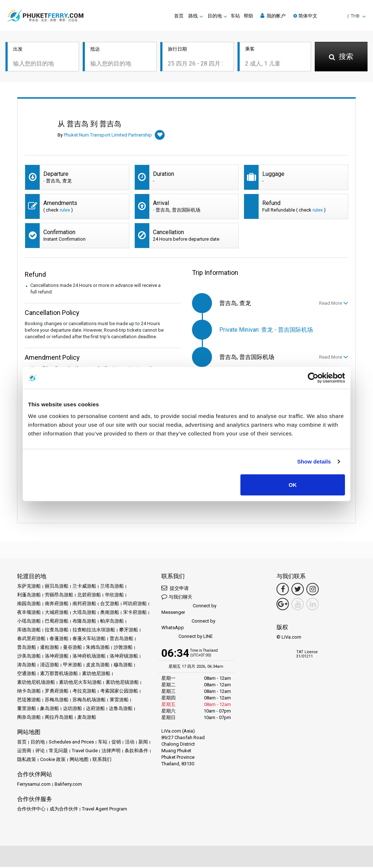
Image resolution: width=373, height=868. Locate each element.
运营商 (24, 752)
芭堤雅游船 (29, 701)
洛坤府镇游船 (124, 657)
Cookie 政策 (53, 760)
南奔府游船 (57, 605)
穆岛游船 (123, 666)
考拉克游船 (84, 692)
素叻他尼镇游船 (122, 683)
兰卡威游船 (84, 587)
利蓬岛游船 (29, 596)
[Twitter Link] (298, 590)
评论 (40, 752)
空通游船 (27, 674)
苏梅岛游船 (57, 701)
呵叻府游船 (135, 605)
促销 (116, 743)
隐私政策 (27, 760)
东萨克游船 (29, 587)
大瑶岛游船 (84, 613)
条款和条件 (136, 752)
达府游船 (95, 709)
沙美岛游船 (29, 657)
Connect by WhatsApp (188, 625)
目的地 (38, 743)
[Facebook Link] (283, 590)
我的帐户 (273, 16)
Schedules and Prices (71, 743)
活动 (130, 743)
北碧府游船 (89, 596)
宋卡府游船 (135, 613)
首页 (179, 16)
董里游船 (27, 709)
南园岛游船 (29, 605)
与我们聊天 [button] (177, 598)
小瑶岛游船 (29, 622)
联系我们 (102, 760)
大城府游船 (57, 613)
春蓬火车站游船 (89, 640)
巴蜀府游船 (57, 622)
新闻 (143, 743)
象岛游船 (50, 709)
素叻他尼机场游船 (36, 683)
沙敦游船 (123, 648)
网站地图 (79, 760)
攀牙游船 (129, 631)
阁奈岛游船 (29, 718)
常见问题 (58, 752)
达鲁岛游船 (121, 709)
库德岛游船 (29, 631)
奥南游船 (110, 613)
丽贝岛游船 (57, 587)
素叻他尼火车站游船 (80, 683)
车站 (235, 16)
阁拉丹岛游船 (59, 718)
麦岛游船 (87, 718)
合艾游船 (110, 605)
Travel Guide (85, 752)
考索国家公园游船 (119, 692)
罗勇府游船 (57, 692)
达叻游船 (72, 709)
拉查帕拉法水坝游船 (94, 631)
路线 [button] (193, 16)
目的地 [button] (215, 16)
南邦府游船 (84, 605)
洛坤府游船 (57, 657)
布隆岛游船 (84, 622)
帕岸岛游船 (112, 622)
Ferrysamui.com (34, 785)
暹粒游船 (50, 648)
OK (293, 484)
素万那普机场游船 (59, 674)
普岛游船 (27, 648)
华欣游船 (114, 596)
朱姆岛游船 (98, 648)
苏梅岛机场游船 (89, 701)
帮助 (248, 16)
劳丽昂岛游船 (59, 596)
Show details (314, 461)
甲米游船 (72, 666)
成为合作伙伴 (64, 810)
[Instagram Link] (313, 590)
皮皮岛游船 (98, 666)
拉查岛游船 (57, 631)
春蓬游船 (59, 640)
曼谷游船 (72, 648)
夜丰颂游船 (29, 613)
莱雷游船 (119, 701)
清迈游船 (50, 666)
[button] (329, 16)
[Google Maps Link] (283, 605)
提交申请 (175, 589)
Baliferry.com (68, 785)
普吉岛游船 (121, 640)
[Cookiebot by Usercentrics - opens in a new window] (313, 378)
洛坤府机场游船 (89, 657)
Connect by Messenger (189, 610)
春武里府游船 (31, 640)
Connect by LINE (187, 638)
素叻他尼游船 (96, 674)
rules (65, 211)
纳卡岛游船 (29, 692)
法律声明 (111, 752)
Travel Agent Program (105, 810)
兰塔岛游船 (112, 587)
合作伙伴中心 (31, 810)
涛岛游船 (27, 666)
